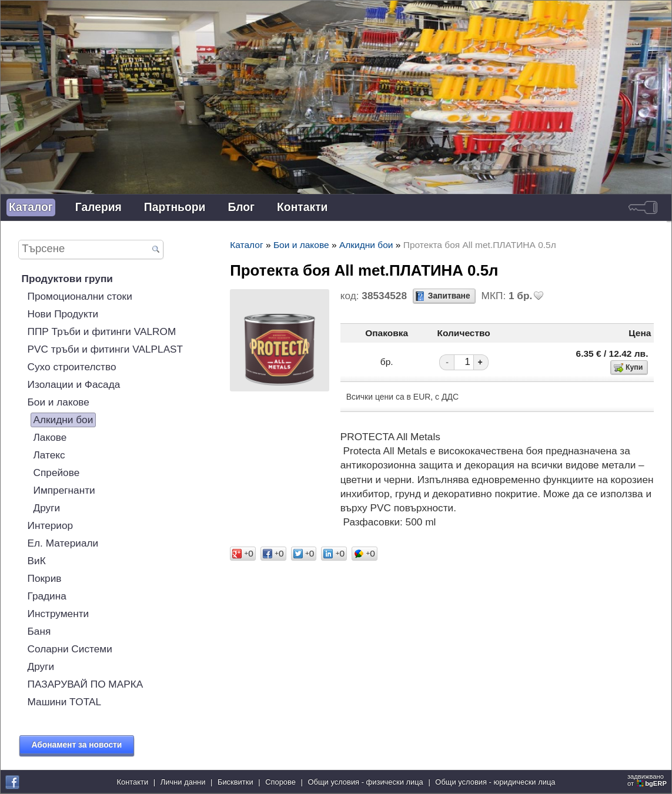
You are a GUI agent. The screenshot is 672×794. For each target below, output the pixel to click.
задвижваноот (648, 780)
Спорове (280, 782)
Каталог (31, 207)
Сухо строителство (72, 367)
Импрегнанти (64, 490)
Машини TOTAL (64, 702)
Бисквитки (235, 782)
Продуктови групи (67, 279)
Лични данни (183, 782)
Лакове (50, 437)
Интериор (51, 525)
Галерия (98, 207)
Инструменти (58, 614)
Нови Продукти (63, 314)
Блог (241, 207)
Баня (39, 631)
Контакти (302, 207)
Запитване (449, 296)
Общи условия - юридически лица (495, 782)
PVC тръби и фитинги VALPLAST (106, 349)
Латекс (49, 455)
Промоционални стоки (80, 296)
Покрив (45, 578)
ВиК (37, 561)
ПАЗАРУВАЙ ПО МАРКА (86, 684)
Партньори (175, 207)
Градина (47, 596)
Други (47, 508)
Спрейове (57, 473)
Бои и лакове (58, 402)
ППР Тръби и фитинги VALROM (102, 331)
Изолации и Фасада (74, 384)
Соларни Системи (70, 649)
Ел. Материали (63, 543)
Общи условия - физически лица (366, 782)
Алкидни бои (63, 420)
